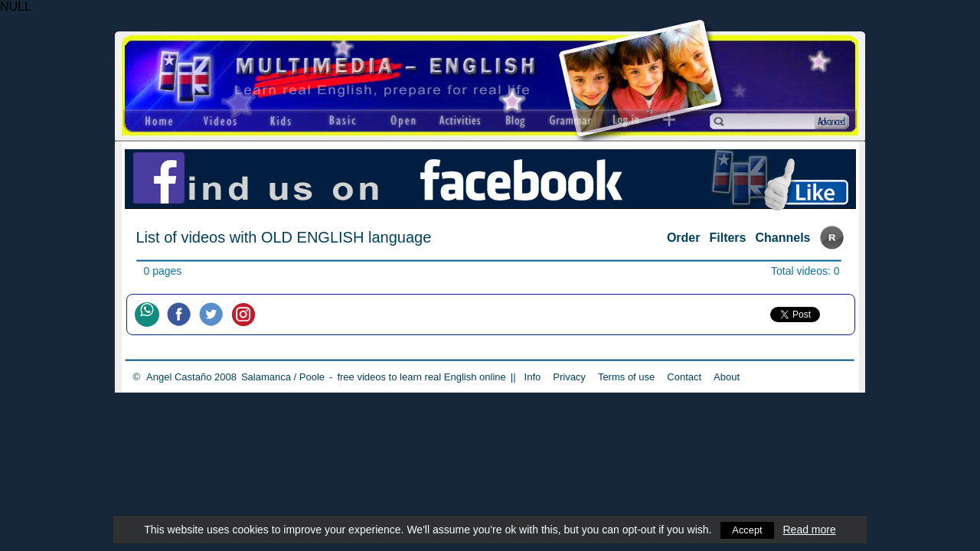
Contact (684, 377)
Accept (748, 530)
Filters (727, 238)
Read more (810, 530)
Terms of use (626, 377)
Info (533, 377)
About (727, 377)
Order (684, 238)
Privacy (569, 377)
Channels (782, 238)
